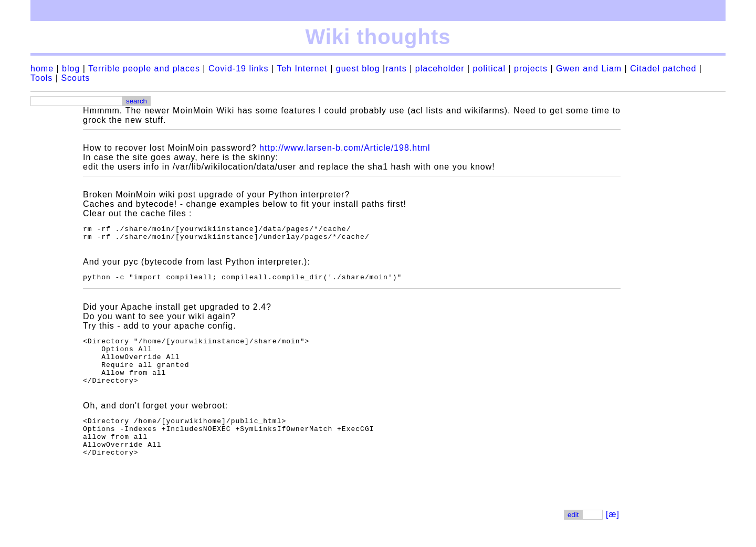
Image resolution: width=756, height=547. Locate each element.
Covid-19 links (238, 69)
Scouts (75, 78)
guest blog (358, 69)
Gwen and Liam (589, 69)
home (42, 69)
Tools (41, 78)
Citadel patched (663, 69)
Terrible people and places (144, 69)
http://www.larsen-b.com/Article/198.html (345, 148)
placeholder (440, 69)
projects (531, 69)
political (489, 69)
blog (71, 69)
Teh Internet (302, 69)
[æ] (613, 536)
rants (396, 69)
